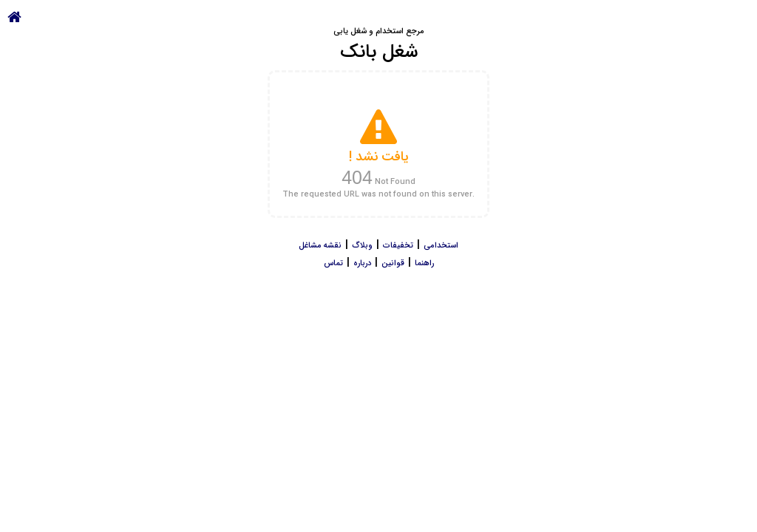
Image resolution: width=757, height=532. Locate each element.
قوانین (393, 263)
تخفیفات (398, 246)
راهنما (424, 263)
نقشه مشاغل (320, 246)
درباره (362, 263)
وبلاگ (362, 246)
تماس (333, 263)
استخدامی (441, 246)
